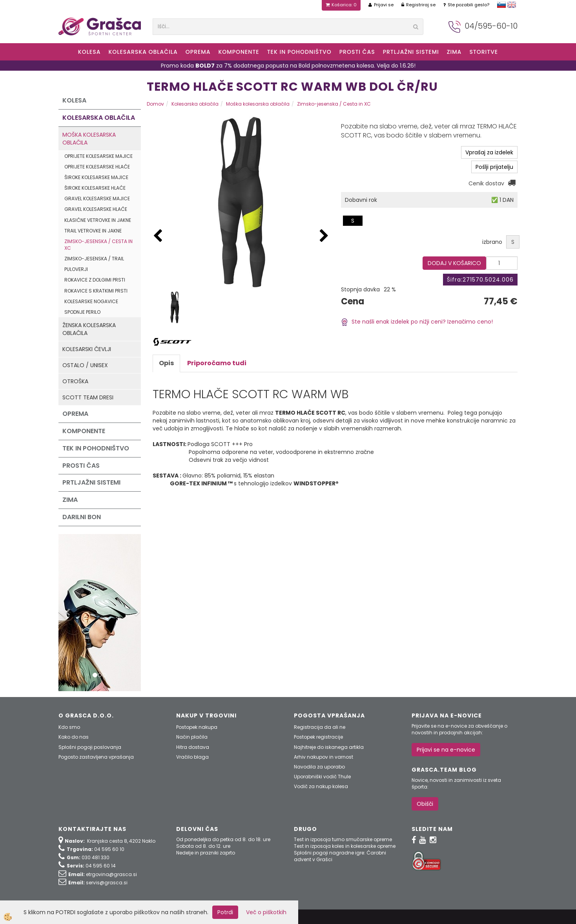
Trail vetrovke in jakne (93, 231)
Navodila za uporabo (319, 767)
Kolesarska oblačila (143, 52)
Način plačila (192, 737)
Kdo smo (69, 727)
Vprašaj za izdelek (489, 152)
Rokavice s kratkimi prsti (96, 291)
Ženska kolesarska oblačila (89, 329)
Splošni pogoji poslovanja (90, 747)
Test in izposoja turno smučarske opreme (343, 839)
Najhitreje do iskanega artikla (329, 747)
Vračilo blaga (192, 757)
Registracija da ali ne (320, 727)
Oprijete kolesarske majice (98, 156)
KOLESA (89, 52)
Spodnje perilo (82, 312)
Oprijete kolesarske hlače (97, 167)
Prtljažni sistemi (411, 52)
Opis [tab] (166, 363)
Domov (155, 104)
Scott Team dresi (88, 397)
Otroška (75, 381)
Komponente (239, 52)
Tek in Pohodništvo (299, 52)
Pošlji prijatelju (494, 167)
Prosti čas (357, 52)
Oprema (198, 52)
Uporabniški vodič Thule (322, 777)
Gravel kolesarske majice (97, 199)
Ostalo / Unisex (85, 365)
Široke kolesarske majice (96, 177)
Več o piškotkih (266, 912)
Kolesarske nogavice (91, 301)
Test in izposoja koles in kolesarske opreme (345, 846)
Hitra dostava (193, 747)
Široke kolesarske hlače (95, 188)
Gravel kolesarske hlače (96, 209)
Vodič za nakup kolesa (321, 786)
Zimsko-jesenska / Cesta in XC (98, 245)
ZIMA (454, 52)
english (512, 5)
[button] (324, 236)
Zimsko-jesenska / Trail (94, 259)
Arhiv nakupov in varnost (324, 757)
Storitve (484, 52)
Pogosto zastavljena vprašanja (96, 757)
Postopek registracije (318, 737)
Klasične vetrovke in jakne (98, 220)
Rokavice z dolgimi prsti (95, 280)
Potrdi (225, 912)
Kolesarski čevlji (87, 349)
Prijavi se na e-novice (446, 750)
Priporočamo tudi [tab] (217, 363)
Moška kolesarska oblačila (89, 139)
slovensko (501, 5)
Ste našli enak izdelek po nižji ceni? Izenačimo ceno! (417, 322)
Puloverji (76, 269)
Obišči (425, 804)
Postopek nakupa (197, 727)
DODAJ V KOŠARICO (454, 263)
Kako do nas (74, 737)
